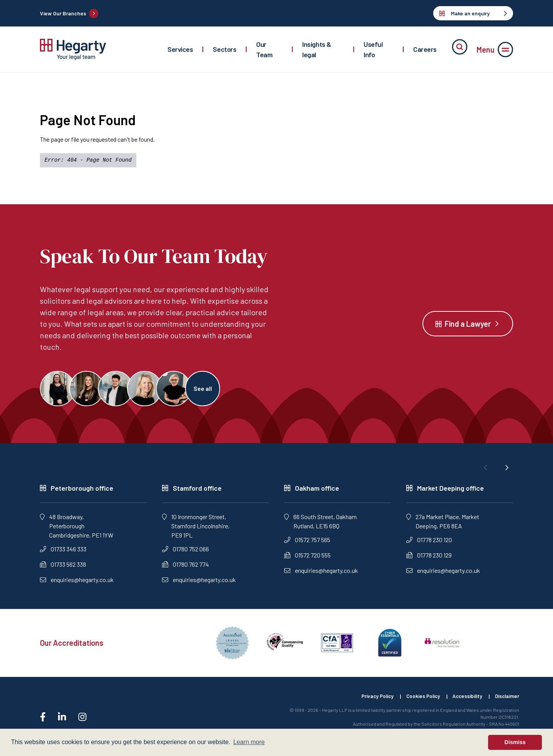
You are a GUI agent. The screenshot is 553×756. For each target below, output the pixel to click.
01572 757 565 (307, 543)
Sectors (224, 49)
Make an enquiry (473, 13)
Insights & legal (317, 49)
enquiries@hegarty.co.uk (77, 583)
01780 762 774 (185, 567)
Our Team (264, 49)
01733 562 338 (63, 567)
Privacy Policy (370, 699)
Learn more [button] (249, 742)
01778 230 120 (429, 543)
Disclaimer (507, 699)
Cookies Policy (418, 699)
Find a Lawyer (468, 325)
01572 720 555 (307, 558)
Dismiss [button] (515, 742)
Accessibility (465, 699)
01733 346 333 (63, 552)
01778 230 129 (429, 558)
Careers (425, 49)
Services (180, 49)
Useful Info (373, 49)
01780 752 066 (185, 552)
